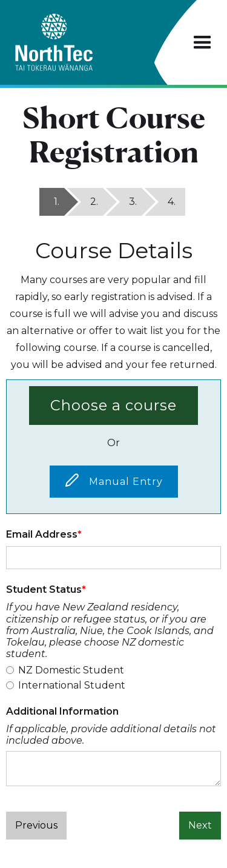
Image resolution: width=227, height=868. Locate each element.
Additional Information (62, 711)
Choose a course (113, 405)
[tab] (52, 202)
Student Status (44, 589)
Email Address (42, 534)
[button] (202, 43)
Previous (36, 825)
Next (200, 825)
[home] (75, 42)
